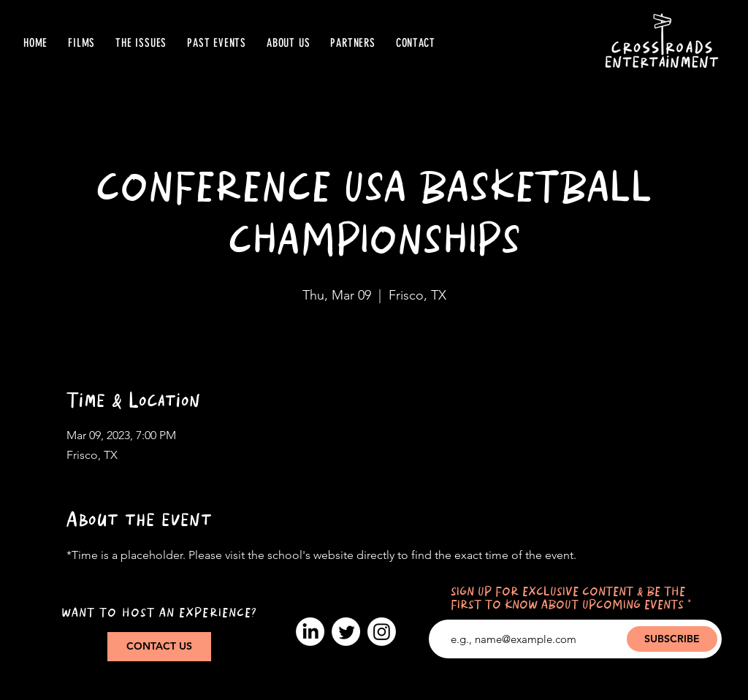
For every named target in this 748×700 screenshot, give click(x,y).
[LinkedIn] (310, 632)
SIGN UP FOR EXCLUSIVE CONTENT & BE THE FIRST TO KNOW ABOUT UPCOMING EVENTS (568, 599)
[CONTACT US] (159, 647)
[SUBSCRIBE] (672, 639)
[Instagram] (382, 632)
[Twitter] (346, 632)
